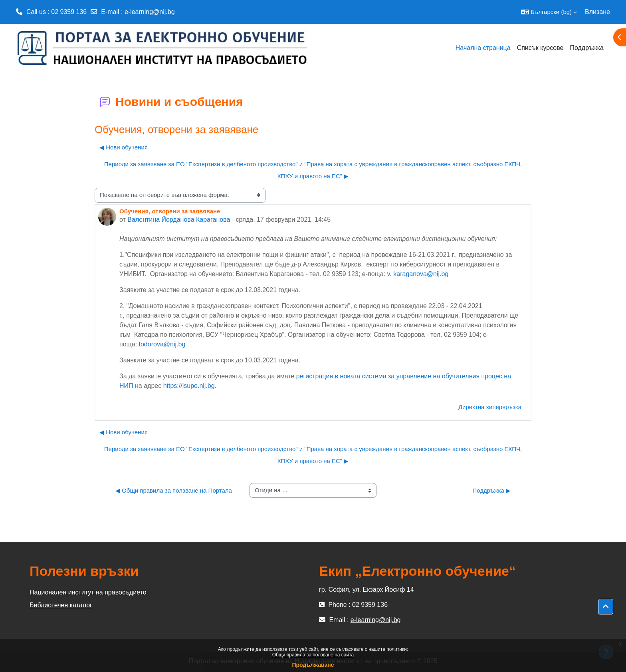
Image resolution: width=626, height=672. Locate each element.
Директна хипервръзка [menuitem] (490, 407)
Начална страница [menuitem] (483, 48)
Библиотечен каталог (61, 605)
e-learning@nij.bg (150, 12)
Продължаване (313, 665)
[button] (549, 12)
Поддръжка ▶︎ (492, 490)
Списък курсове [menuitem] (540, 48)
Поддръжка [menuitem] (587, 48)
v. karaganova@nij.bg (418, 274)
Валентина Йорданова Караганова (179, 220)
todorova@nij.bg (162, 344)
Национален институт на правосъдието (88, 592)
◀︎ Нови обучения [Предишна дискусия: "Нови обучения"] (124, 147)
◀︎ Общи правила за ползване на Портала (174, 490)
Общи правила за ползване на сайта (313, 655)
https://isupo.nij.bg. (190, 386)
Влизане (597, 12)
